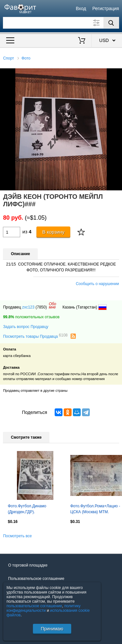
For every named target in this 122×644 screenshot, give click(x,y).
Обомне (53, 306)
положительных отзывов (31, 317)
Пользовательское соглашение (36, 579)
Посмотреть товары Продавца (35, 336)
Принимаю (52, 629)
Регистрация (106, 8)
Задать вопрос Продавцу (26, 327)
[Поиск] (111, 23)
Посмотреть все (17, 536)
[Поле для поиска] (61, 23)
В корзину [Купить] (54, 232)
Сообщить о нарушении (97, 284)
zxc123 (28, 307)
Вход (81, 8)
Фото (26, 58)
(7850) (41, 307)
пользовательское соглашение (34, 606)
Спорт (8, 58)
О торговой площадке (28, 565)
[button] (116, 74)
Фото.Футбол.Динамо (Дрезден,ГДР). (27, 509)
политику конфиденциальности (44, 608)
